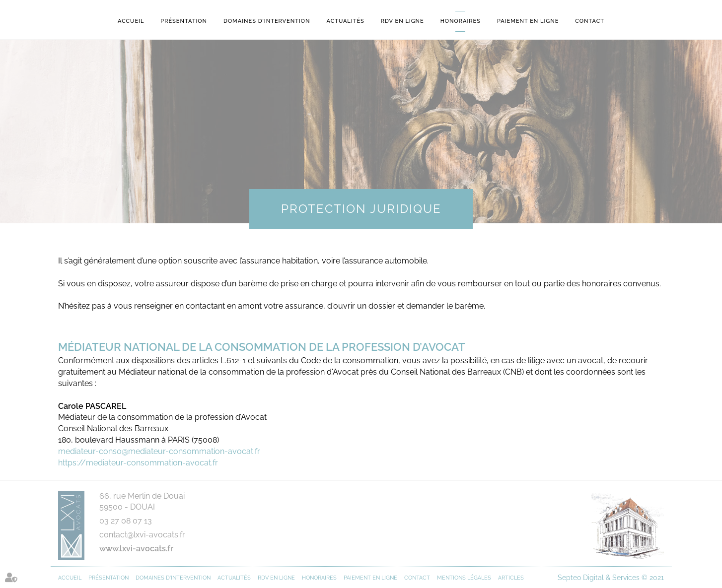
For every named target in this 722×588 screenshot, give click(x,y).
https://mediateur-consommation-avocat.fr (138, 463)
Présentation (184, 21)
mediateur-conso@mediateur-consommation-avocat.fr (159, 451)
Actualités (346, 21)
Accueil (131, 21)
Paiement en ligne (528, 21)
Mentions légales (464, 578)
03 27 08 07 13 (126, 521)
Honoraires (461, 21)
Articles (511, 578)
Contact (590, 21)
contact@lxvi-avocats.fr (142, 535)
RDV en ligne (402, 21)
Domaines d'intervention (267, 21)
